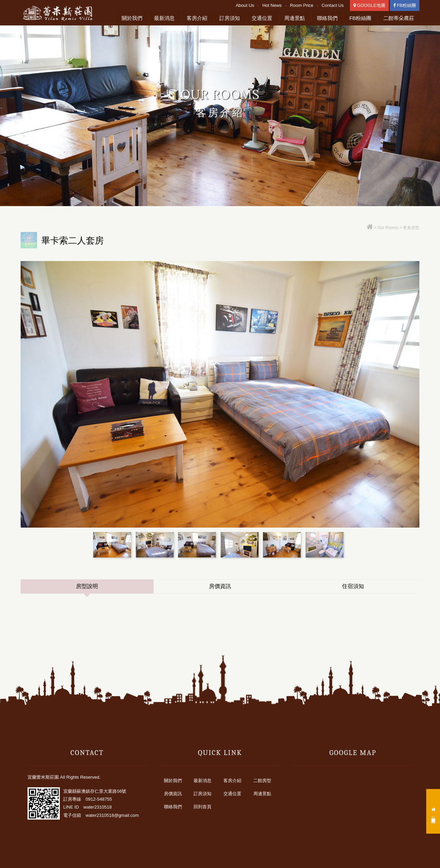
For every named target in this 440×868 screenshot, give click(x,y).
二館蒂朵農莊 (399, 18)
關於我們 (132, 18)
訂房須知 (230, 18)
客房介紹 (197, 18)
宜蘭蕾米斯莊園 (62, 13)
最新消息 (164, 18)
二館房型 (262, 781)
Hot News (272, 5)
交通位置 (262, 18)
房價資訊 (220, 586)
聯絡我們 (327, 18)
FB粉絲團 (405, 5)
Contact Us (332, 5)
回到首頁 (202, 807)
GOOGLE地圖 (369, 5)
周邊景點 (295, 18)
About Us (245, 5)
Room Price (302, 5)
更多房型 (411, 228)
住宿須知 (353, 586)
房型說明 (87, 586)
